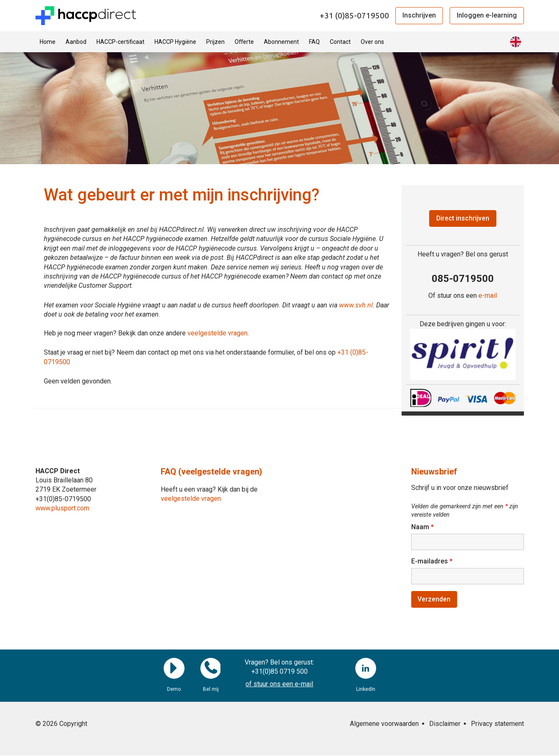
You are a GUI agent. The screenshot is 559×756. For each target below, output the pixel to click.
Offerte (244, 42)
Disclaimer (445, 724)
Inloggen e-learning (487, 15)
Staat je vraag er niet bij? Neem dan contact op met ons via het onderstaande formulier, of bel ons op (191, 352)
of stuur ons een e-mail (279, 685)
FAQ (314, 42)
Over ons (372, 42)
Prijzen (215, 42)
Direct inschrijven (463, 218)
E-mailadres (432, 562)
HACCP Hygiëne (175, 42)
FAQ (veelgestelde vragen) (211, 472)
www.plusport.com (62, 508)
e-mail (488, 296)
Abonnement (281, 42)
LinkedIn (366, 669)
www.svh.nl (356, 305)
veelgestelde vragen (218, 333)
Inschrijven (419, 15)
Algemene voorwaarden (384, 724)
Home (48, 42)
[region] (463, 354)
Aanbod (76, 42)
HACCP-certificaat (120, 42)
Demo (174, 669)
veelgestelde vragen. (191, 499)
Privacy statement (497, 724)
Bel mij (211, 669)
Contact (340, 42)
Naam (422, 527)
